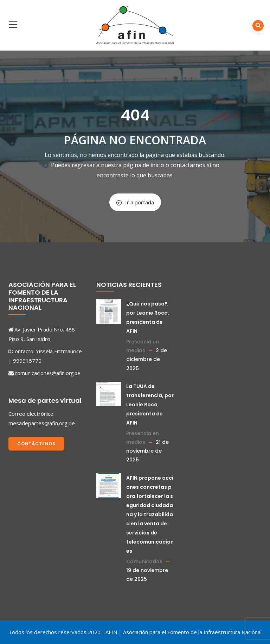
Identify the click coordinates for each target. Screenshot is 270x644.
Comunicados (144, 561)
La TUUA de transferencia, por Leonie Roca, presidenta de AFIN (150, 405)
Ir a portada (135, 202)
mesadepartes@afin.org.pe (42, 423)
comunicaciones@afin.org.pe (47, 373)
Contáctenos (36, 444)
